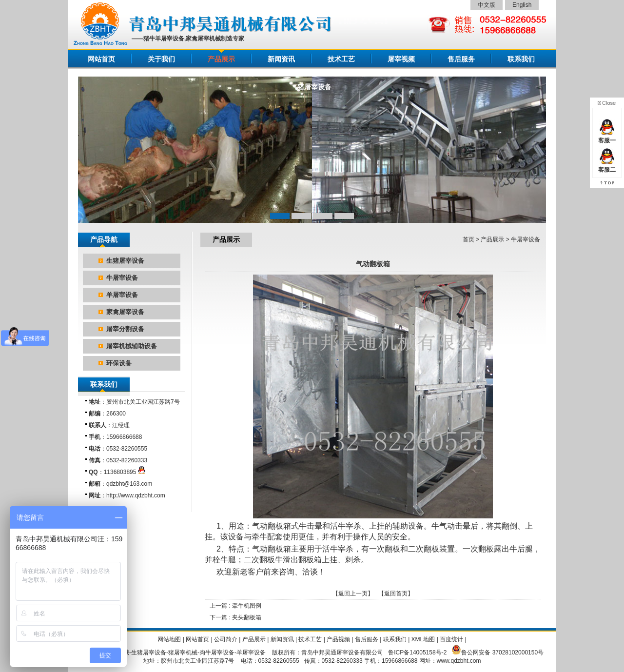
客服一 (607, 137)
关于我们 (161, 59)
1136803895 (125, 472)
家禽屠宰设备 (125, 312)
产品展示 (221, 59)
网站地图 (169, 639)
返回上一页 (353, 593)
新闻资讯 (281, 59)
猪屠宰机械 (183, 652)
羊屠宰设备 (122, 295)
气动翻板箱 (272, 549)
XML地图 (423, 639)
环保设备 (119, 363)
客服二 (607, 166)
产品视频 (338, 639)
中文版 (487, 5)
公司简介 (226, 639)
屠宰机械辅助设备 (132, 346)
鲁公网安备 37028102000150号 (502, 652)
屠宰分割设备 (125, 329)
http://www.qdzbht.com (136, 495)
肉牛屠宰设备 (217, 652)
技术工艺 (341, 59)
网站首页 (101, 59)
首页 (468, 239)
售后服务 (461, 59)
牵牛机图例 (247, 606)
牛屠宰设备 (122, 278)
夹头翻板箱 (247, 617)
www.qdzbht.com (459, 661)
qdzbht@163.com (129, 484)
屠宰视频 (401, 59)
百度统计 (451, 639)
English (522, 5)
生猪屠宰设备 (125, 261)
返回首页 (396, 593)
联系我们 (521, 59)
